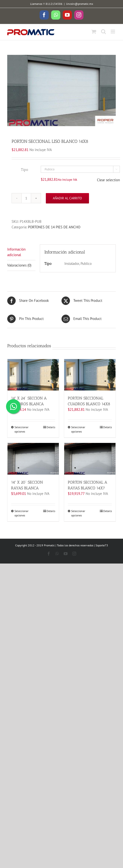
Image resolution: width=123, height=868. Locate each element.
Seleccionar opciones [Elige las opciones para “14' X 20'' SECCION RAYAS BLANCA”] (21, 513)
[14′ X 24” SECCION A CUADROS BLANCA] (33, 375)
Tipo (24, 170)
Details (51, 427)
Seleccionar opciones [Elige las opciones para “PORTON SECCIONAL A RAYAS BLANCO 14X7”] (78, 513)
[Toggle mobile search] (103, 32)
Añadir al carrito (67, 198)
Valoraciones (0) (19, 265)
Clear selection (108, 180)
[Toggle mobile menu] (113, 32)
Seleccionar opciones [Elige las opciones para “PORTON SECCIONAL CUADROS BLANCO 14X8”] (78, 429)
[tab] (21, 252)
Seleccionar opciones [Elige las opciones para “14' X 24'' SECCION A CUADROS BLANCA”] (21, 429)
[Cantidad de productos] (26, 198)
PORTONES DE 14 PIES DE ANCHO (54, 227)
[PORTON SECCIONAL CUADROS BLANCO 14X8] (90, 375)
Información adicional (16, 252)
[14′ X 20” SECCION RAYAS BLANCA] (33, 459)
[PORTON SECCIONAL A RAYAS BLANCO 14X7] (90, 459)
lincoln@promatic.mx (80, 4)
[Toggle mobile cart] (94, 32)
